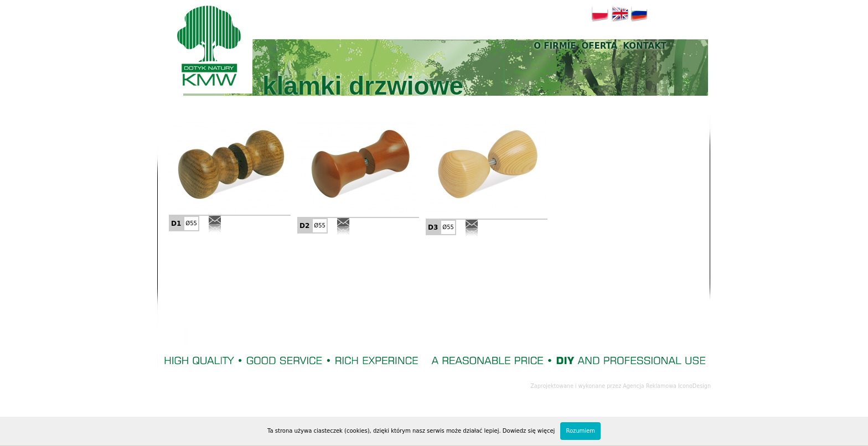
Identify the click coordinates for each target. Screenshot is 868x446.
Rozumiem (580, 431)
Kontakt (645, 46)
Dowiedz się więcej (529, 431)
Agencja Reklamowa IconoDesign (667, 386)
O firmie (555, 46)
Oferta (599, 46)
